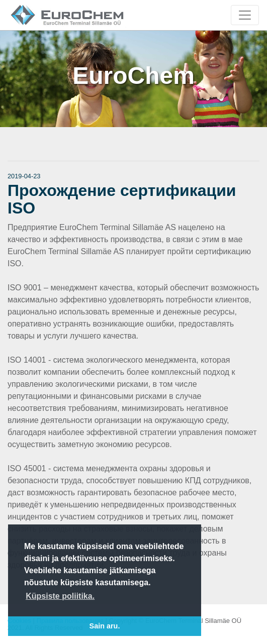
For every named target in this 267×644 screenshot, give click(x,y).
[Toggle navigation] (245, 15)
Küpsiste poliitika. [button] (60, 596)
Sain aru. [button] (105, 626)
